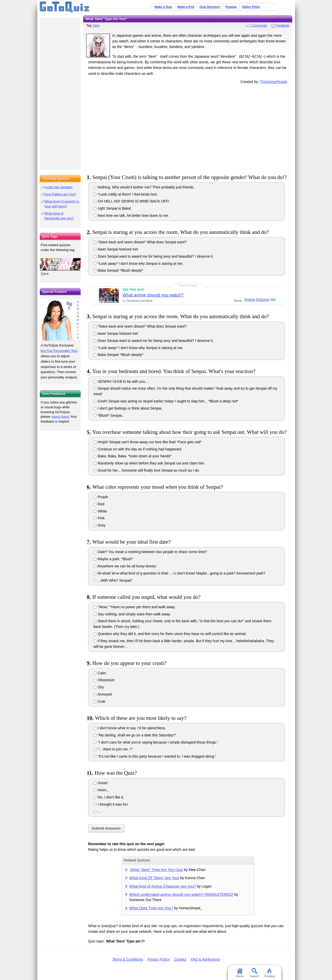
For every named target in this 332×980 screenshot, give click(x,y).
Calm (100, 673)
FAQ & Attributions (205, 959)
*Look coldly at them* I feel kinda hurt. (126, 194)
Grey (99, 525)
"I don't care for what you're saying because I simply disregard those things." (156, 742)
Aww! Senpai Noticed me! (116, 249)
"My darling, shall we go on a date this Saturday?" (135, 735)
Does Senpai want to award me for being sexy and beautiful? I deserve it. (153, 256)
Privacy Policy (159, 959)
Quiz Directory (210, 7)
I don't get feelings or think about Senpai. (128, 408)
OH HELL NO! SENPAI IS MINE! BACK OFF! (131, 201)
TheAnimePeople (273, 82)
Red (99, 504)
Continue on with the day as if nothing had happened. (138, 449)
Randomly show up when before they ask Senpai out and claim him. (149, 463)
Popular (231, 7)
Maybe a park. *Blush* (113, 559)
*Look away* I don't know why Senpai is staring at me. (138, 264)
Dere (96, 26)
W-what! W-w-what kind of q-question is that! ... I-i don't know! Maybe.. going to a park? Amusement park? (179, 573)
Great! (101, 783)
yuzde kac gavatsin (59, 187)
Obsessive (104, 680)
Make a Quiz (163, 7)
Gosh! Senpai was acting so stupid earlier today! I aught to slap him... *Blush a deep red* (166, 401)
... (97, 811)
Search (255, 973)
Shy (99, 687)
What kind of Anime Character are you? (163, 886)
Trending (269, 973)
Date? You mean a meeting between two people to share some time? (150, 552)
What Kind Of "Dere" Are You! (154, 878)
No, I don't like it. (109, 797)
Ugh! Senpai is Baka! (112, 208)
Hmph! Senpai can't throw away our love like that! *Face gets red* (147, 442)
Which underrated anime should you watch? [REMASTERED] (181, 894)
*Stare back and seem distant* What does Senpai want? (140, 242)
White (100, 511)
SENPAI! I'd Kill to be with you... (121, 381)
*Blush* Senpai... (109, 415)
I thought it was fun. (111, 804)
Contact (180, 959)
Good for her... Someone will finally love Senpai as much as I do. (147, 470)
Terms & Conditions (127, 959)
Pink (99, 518)
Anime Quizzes (256, 300)
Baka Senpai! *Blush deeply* (118, 270)
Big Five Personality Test (59, 351)
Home (240, 973)
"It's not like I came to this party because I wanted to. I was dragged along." (155, 756)
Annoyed (102, 694)
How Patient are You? (60, 194)
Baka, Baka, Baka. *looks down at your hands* (132, 456)
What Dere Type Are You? (151, 908)
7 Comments (259, 26)
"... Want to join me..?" (113, 749)
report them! (60, 417)
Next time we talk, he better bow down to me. (131, 216)
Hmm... (101, 790)
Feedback (282, 26)
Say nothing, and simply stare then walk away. (132, 614)
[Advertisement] (188, 128)
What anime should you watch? (153, 295)
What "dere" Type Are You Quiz (156, 870)
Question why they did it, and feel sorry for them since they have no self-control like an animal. (170, 634)
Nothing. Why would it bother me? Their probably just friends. (144, 187)
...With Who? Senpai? (113, 580)
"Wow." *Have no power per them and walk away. (134, 607)
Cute (99, 701)
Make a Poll (186, 7)
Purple (101, 497)
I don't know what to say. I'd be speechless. (130, 728)
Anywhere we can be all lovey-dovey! (125, 566)
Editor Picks (251, 7)
